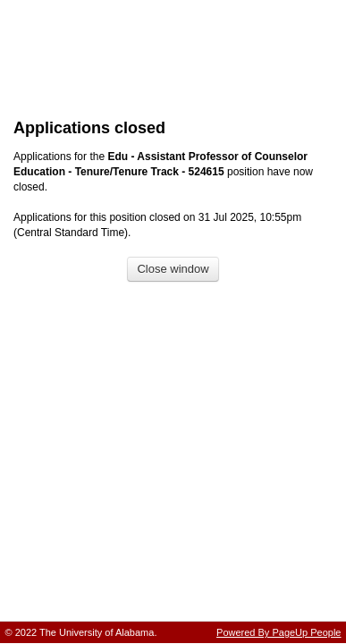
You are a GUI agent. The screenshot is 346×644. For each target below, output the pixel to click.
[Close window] (173, 270)
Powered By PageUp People (278, 632)
